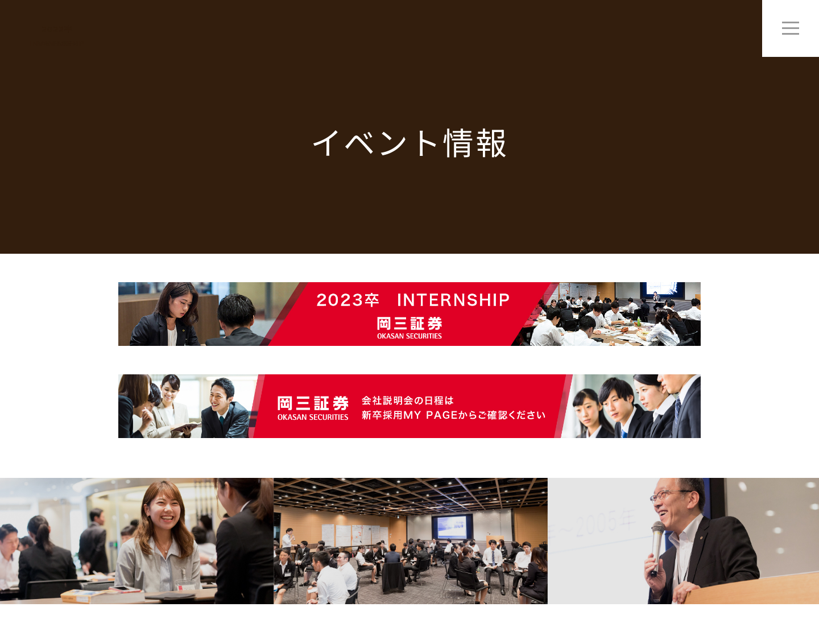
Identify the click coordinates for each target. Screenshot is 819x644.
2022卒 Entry (57, 36)
